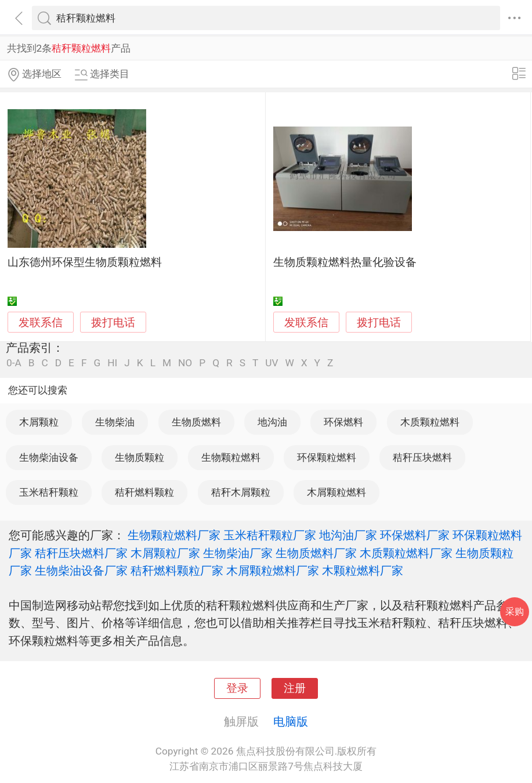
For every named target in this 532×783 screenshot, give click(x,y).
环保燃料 (343, 422)
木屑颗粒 (39, 422)
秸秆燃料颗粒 (144, 492)
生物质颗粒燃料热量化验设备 (345, 262)
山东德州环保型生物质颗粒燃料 (85, 262)
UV (272, 363)
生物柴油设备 (49, 457)
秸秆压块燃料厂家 (81, 553)
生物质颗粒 (140, 457)
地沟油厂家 (348, 535)
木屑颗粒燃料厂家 (273, 571)
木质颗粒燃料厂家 (406, 553)
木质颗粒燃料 (430, 422)
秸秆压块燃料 (422, 457)
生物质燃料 (196, 422)
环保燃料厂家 (415, 535)
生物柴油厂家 (238, 553)
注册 (295, 688)
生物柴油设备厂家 (81, 571)
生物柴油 (115, 422)
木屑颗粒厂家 (165, 553)
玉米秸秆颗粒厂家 (270, 535)
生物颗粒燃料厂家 (174, 535)
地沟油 (272, 422)
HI (112, 363)
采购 (515, 611)
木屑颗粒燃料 (336, 492)
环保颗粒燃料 (327, 457)
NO (185, 363)
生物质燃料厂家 (316, 553)
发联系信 (41, 323)
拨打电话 (113, 322)
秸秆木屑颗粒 (241, 492)
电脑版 (291, 721)
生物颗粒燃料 (231, 457)
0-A (14, 363)
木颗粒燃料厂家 (363, 571)
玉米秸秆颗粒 (49, 492)
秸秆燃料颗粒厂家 (177, 571)
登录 (237, 688)
